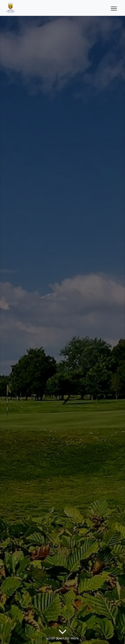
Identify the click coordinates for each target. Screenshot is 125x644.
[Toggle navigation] (114, 8)
